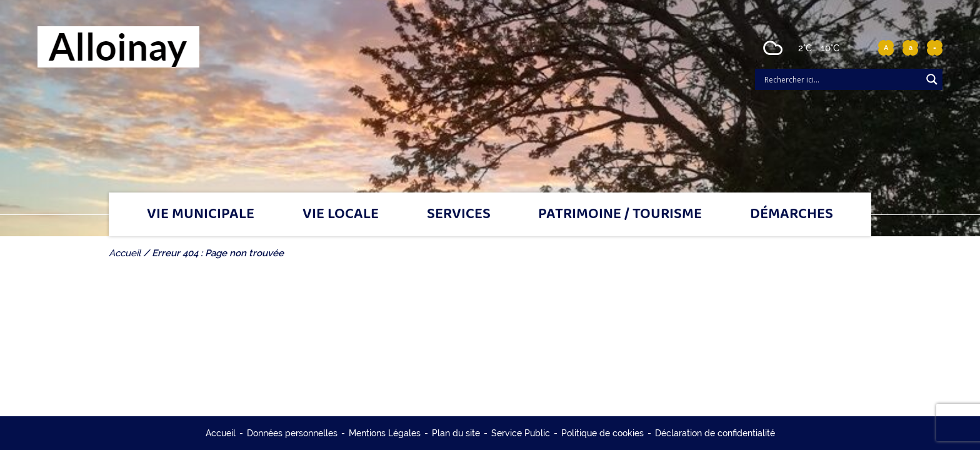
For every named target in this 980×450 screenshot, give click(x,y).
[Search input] (841, 79)
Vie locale (341, 214)
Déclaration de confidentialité (715, 433)
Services (459, 214)
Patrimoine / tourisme (620, 214)
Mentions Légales (385, 433)
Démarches (792, 214)
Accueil (221, 433)
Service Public (521, 433)
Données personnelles (292, 433)
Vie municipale (201, 214)
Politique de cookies (602, 433)
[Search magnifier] (932, 79)
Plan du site (456, 433)
